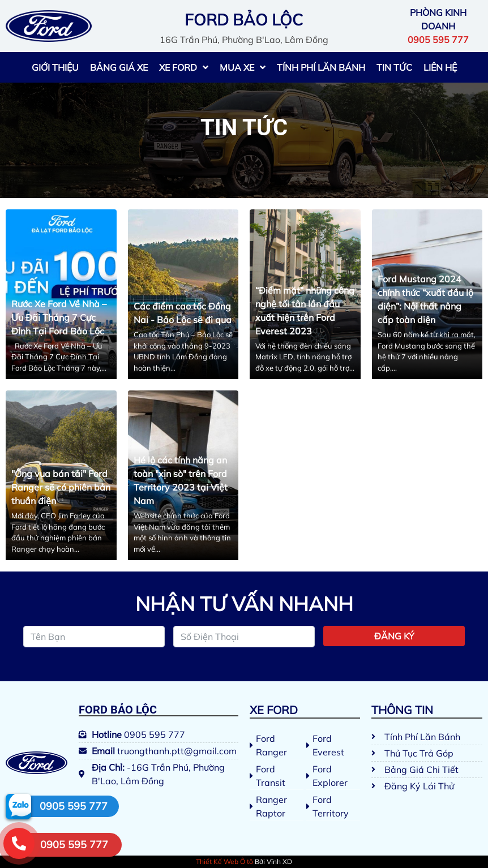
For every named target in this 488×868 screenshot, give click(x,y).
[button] (70, 845)
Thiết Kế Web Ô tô (224, 861)
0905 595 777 (74, 806)
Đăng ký (394, 636)
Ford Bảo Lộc (118, 710)
